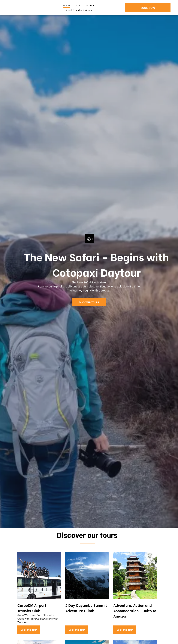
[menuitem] (66, 5)
